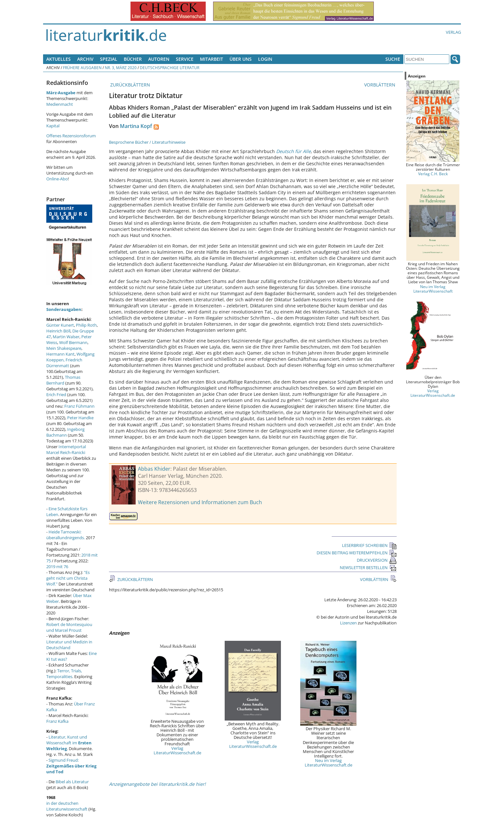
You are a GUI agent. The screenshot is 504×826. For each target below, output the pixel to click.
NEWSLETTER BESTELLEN (368, 567)
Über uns (241, 59)
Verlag (453, 32)
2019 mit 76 (57, 567)
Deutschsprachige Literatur (170, 68)
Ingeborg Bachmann (65, 432)
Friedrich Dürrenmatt (64, 363)
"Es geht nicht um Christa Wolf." (68, 578)
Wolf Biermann (73, 342)
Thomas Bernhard (63, 380)
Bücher (133, 59)
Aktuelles (59, 59)
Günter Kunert (60, 325)
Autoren (159, 59)
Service (185, 59)
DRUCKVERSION (377, 560)
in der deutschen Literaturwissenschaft (67, 806)
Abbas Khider (154, 469)
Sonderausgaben (64, 309)
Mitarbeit (212, 59)
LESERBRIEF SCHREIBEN (369, 545)
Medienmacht (60, 104)
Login (265, 59)
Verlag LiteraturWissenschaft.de (177, 750)
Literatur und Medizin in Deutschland (69, 645)
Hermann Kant (60, 354)
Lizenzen (348, 623)
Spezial (109, 59)
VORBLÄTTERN (380, 85)
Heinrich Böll (58, 331)
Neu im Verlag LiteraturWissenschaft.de (328, 763)
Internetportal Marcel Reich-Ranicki (66, 449)
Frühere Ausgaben (82, 68)
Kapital (53, 126)
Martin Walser (66, 337)
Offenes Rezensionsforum (71, 136)
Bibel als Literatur (72, 782)
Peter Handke (80, 418)
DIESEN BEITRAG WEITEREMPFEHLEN (357, 553)
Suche (393, 59)
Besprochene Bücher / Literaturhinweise (147, 142)
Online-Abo (57, 179)
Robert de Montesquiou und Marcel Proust (69, 627)
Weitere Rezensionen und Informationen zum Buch (200, 502)
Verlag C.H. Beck (433, 174)
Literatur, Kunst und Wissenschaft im (69, 743)
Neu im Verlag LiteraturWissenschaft (433, 289)
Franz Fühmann (79, 406)
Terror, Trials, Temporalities (64, 674)
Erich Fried (56, 395)
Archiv (85, 59)
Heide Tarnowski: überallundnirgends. (66, 535)
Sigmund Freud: (71, 766)
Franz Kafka (57, 721)
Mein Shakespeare (64, 348)
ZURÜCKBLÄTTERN (130, 85)
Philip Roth (86, 325)
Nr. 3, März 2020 (121, 68)
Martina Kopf (136, 126)
